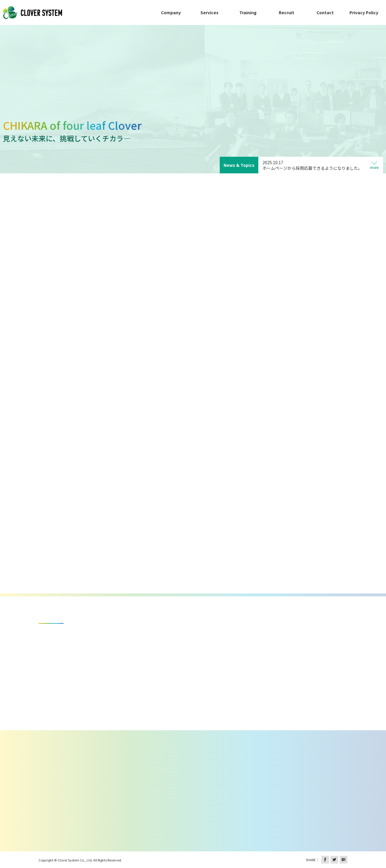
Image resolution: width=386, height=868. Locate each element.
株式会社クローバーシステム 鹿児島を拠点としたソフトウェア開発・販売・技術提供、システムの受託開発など (33, 13)
